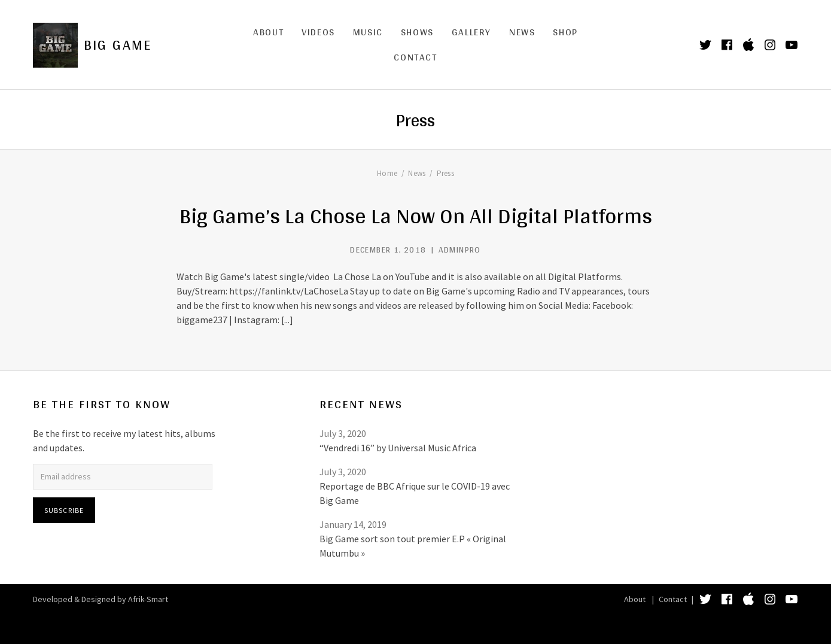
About (268, 32)
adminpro (460, 250)
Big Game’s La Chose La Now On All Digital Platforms (416, 215)
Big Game (118, 45)
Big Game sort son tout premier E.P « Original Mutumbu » (413, 546)
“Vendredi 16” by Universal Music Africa (398, 448)
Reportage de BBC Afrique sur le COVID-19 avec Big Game (415, 493)
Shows (417, 32)
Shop (565, 32)
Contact (415, 57)
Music (368, 32)
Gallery (471, 32)
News (522, 32)
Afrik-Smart (148, 599)
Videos (318, 32)
